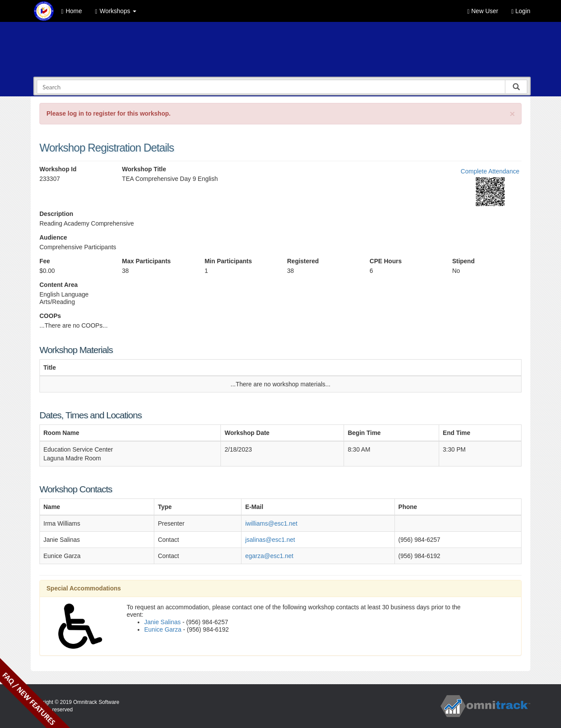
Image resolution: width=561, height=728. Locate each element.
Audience (53, 237)
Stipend (463, 261)
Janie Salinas (162, 622)
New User (483, 11)
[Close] (512, 114)
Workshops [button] (116, 11)
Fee (45, 261)
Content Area (59, 285)
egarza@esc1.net (269, 556)
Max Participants (146, 261)
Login (521, 11)
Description (56, 214)
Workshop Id (58, 169)
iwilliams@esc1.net (271, 523)
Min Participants (228, 261)
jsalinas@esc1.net (270, 540)
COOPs (50, 316)
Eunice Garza (163, 629)
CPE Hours (385, 261)
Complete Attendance (490, 171)
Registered (303, 261)
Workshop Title (144, 169)
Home (72, 11)
